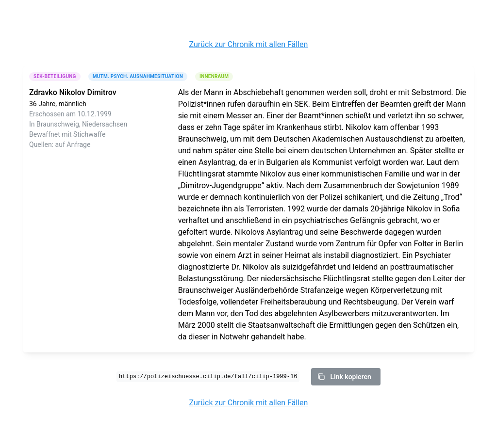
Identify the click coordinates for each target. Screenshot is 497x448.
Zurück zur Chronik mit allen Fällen (249, 44)
